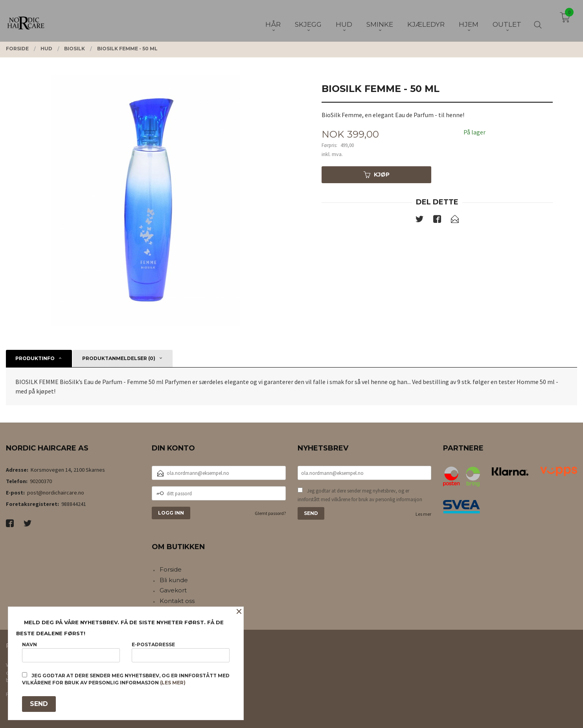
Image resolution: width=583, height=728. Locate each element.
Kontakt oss (177, 601)
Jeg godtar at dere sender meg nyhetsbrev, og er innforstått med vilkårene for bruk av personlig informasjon (360, 495)
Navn (71, 652)
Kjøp (377, 175)
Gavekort (173, 590)
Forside (171, 569)
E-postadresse (181, 652)
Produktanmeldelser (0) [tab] (119, 358)
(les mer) (173, 683)
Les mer (423, 514)
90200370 (41, 481)
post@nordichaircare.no (56, 493)
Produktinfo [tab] (35, 358)
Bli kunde (174, 580)
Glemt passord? (270, 513)
